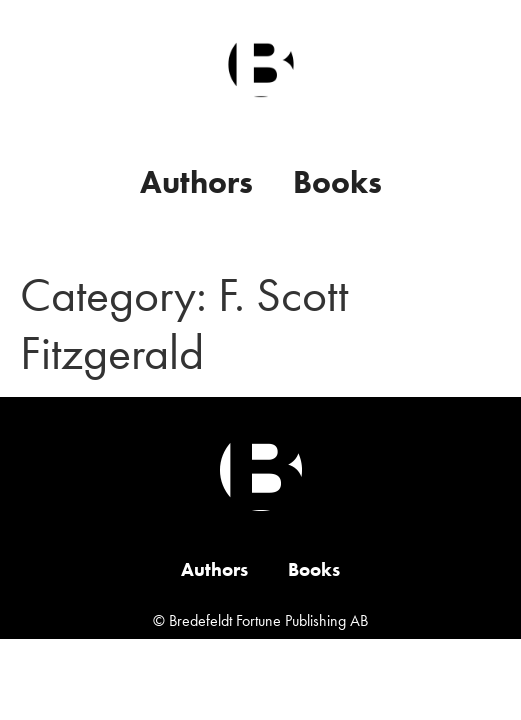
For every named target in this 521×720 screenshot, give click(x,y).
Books (337, 182)
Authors (196, 182)
